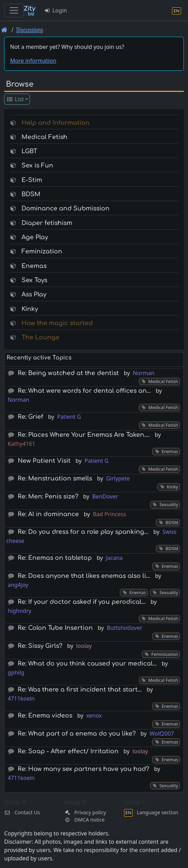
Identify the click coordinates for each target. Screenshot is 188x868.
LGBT (29, 151)
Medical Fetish (44, 137)
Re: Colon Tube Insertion (55, 628)
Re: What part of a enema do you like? (77, 734)
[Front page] (4, 30)
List (15, 99)
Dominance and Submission (66, 209)
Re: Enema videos (45, 716)
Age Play (35, 237)
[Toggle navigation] (14, 10)
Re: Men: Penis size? (48, 497)
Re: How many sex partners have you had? (83, 769)
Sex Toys (34, 280)
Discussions (30, 30)
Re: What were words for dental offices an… (84, 391)
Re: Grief (30, 417)
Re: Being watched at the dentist (68, 373)
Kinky (30, 309)
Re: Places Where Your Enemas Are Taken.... (84, 435)
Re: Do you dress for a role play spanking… (83, 532)
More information (33, 61)
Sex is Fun (37, 166)
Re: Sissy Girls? (40, 646)
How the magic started (57, 323)
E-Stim (32, 180)
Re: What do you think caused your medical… (87, 664)
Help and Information (56, 123)
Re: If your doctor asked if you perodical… (82, 602)
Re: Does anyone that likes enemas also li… (84, 576)
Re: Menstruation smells (55, 479)
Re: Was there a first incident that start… (80, 690)
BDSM (31, 194)
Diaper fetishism (47, 223)
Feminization (42, 251)
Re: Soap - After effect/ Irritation (68, 751)
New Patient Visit (44, 461)
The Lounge (40, 337)
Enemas (34, 266)
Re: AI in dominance (48, 514)
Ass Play (34, 294)
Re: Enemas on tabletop (55, 558)
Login (55, 10)
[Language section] (177, 11)
